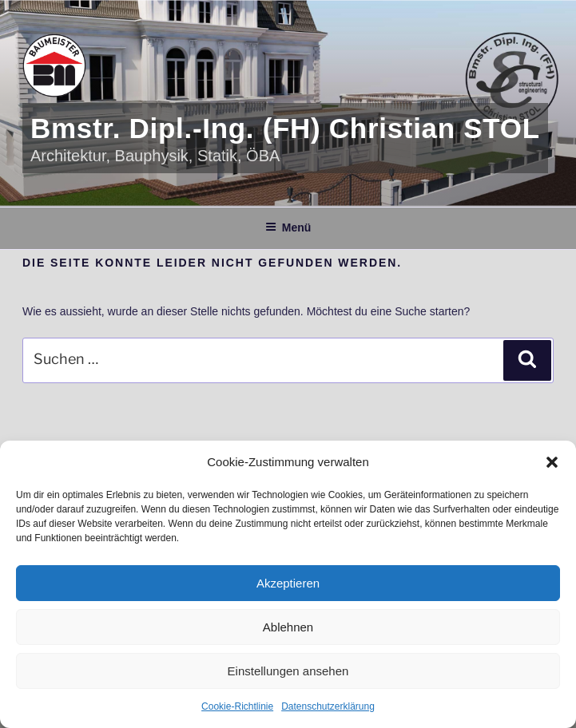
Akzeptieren (288, 583)
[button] (552, 462)
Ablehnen (288, 627)
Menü (288, 227)
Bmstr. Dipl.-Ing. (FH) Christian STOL (285, 128)
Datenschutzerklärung (328, 706)
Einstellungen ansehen (288, 671)
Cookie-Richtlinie (237, 706)
